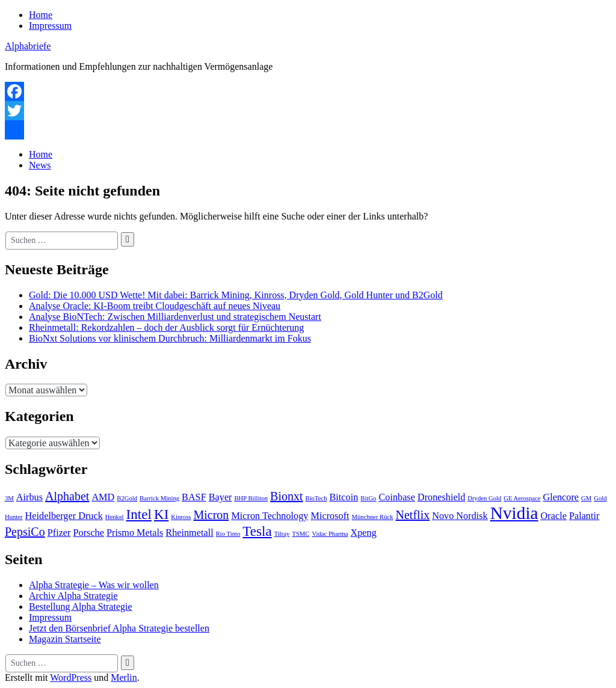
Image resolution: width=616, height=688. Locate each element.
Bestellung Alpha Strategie (81, 607)
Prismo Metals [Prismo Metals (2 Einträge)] (135, 533)
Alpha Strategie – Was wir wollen (94, 585)
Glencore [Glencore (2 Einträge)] (561, 497)
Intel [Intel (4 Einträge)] (139, 514)
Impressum (50, 26)
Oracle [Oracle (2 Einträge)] (554, 516)
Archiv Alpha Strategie (73, 596)
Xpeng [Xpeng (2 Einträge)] (364, 533)
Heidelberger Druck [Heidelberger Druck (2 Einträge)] (64, 516)
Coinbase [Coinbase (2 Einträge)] (396, 497)
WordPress (71, 677)
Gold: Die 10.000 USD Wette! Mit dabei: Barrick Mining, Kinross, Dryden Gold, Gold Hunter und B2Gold (236, 295)
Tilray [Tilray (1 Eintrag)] (282, 534)
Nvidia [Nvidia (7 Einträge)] (514, 513)
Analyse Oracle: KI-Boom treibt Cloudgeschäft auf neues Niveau (155, 306)
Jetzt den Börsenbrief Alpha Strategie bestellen (119, 628)
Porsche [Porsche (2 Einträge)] (89, 533)
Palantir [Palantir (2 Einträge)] (584, 516)
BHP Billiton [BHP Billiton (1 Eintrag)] (251, 498)
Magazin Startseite (65, 639)
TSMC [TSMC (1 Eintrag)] (300, 534)
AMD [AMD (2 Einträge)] (103, 497)
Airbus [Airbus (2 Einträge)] (29, 497)
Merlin (124, 677)
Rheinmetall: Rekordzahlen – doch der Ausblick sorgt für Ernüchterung (166, 327)
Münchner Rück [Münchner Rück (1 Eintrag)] (373, 517)
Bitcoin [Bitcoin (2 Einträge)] (344, 497)
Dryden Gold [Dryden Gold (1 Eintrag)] (484, 498)
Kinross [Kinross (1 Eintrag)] (181, 517)
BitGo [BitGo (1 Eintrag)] (368, 498)
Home (41, 15)
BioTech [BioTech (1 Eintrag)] (316, 498)
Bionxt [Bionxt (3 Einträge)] (286, 496)
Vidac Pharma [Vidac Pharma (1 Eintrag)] (330, 534)
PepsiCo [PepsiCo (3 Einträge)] (25, 532)
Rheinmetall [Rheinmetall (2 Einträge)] (189, 533)
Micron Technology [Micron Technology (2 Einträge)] (269, 516)
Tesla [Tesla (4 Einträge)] (257, 531)
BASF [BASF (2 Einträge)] (194, 497)
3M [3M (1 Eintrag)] (9, 498)
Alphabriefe (28, 46)
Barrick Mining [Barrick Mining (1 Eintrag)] (159, 498)
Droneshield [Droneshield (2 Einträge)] (441, 497)
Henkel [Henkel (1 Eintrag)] (115, 517)
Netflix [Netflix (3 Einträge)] (413, 515)
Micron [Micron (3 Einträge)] (211, 515)
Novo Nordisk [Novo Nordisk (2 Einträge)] (460, 516)
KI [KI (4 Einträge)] (161, 514)
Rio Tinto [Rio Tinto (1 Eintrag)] (228, 534)
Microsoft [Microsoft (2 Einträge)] (330, 516)
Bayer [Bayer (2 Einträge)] (220, 497)
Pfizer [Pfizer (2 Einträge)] (59, 533)
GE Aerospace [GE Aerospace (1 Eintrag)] (522, 498)
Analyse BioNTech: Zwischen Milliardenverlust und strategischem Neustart (175, 317)
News (40, 165)
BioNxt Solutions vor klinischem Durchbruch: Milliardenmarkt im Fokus (170, 338)
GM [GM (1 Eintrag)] (586, 498)
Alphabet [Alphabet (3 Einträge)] (67, 496)
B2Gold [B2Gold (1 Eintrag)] (127, 498)
